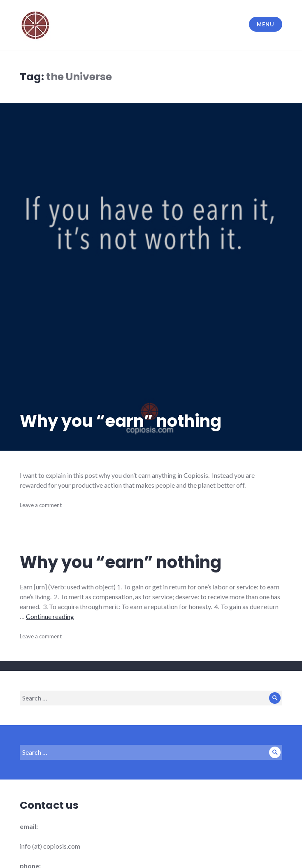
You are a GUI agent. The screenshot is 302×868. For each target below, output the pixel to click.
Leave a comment (41, 505)
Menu (265, 24)
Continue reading (50, 616)
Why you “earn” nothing (121, 421)
